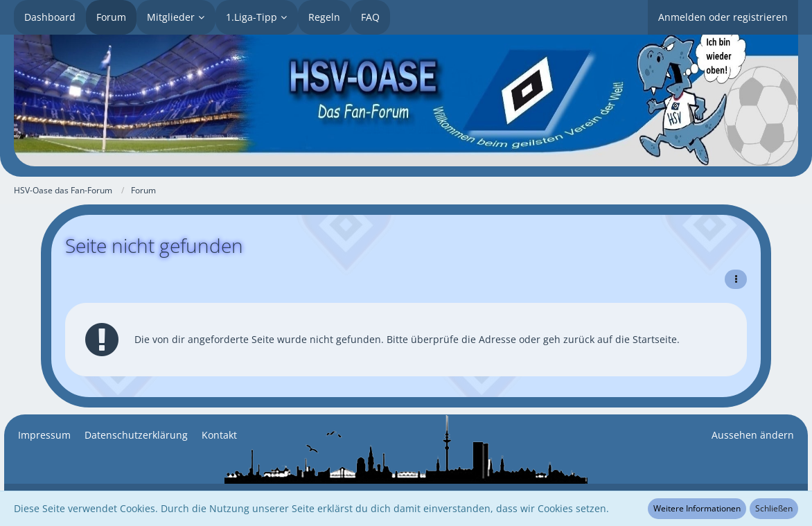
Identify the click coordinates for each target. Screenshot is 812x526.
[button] (736, 279)
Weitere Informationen (697, 508)
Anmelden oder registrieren (723, 17)
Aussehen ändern (753, 435)
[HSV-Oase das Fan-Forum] (406, 100)
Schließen (774, 508)
